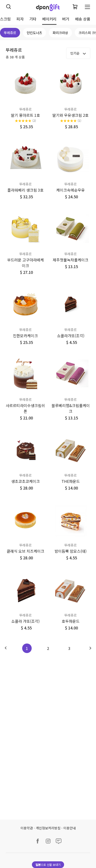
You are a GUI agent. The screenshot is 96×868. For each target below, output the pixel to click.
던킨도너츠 (34, 33)
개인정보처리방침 (48, 828)
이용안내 (70, 828)
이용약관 (27, 828)
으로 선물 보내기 (48, 865)
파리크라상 (60, 33)
